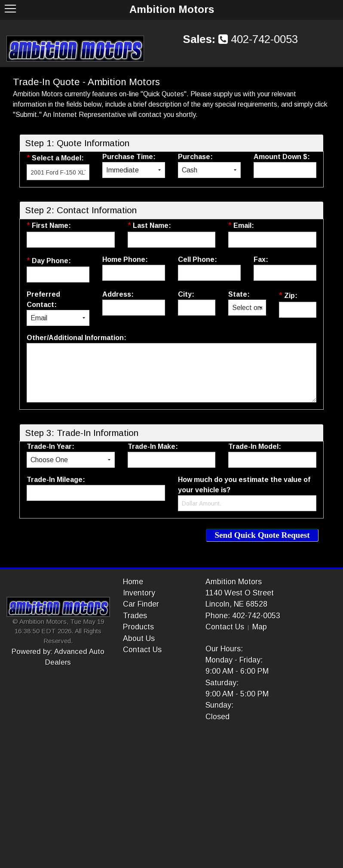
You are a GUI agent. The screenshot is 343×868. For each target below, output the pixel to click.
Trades (135, 616)
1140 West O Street (240, 593)
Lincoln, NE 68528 (236, 604)
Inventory (139, 593)
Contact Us (142, 650)
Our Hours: (224, 649)
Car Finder (141, 604)
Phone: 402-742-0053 (243, 616)
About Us (139, 638)
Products (138, 627)
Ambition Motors (234, 582)
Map (260, 627)
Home (133, 582)
